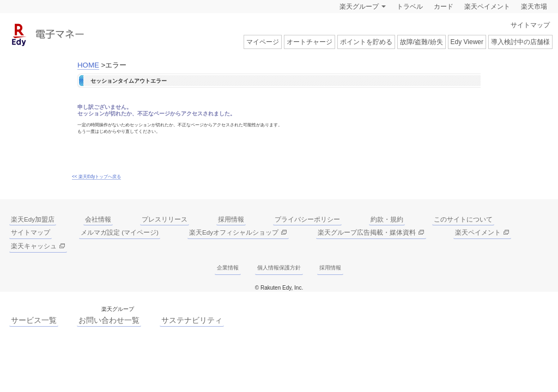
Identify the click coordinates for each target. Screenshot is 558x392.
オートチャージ (310, 42)
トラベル (410, 7)
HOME (88, 65)
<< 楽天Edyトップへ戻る (96, 176)
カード (444, 7)
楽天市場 (534, 7)
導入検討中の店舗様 (520, 42)
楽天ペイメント (487, 7)
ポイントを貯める (366, 42)
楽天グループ (359, 7)
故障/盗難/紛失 (421, 42)
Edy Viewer (467, 42)
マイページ (263, 42)
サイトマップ (530, 25)
